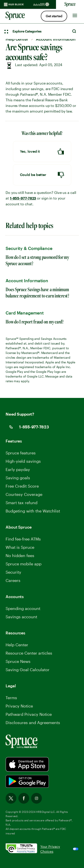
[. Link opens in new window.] (23, 849)
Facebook (24, 798)
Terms (11, 698)
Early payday (18, 469)
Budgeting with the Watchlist (33, 511)
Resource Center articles (29, 653)
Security (13, 572)
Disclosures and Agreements (33, 723)
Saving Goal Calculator (28, 670)
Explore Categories (27, 31)
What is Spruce (20, 547)
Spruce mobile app (24, 564)
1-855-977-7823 (23, 198)
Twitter (11, 798)
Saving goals (18, 478)
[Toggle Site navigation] (75, 14)
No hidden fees (20, 556)
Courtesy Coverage (24, 494)
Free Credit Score (22, 486)
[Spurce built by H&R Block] (27, 764)
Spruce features (21, 453)
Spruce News (18, 661)
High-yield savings (23, 461)
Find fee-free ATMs (23, 539)
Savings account (21, 617)
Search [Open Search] (74, 31)
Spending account (23, 608)
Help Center (17, 645)
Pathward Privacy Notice (29, 714)
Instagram (37, 798)
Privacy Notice (19, 706)
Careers (13, 580)
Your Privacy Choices (50, 849)
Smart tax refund (22, 503)
